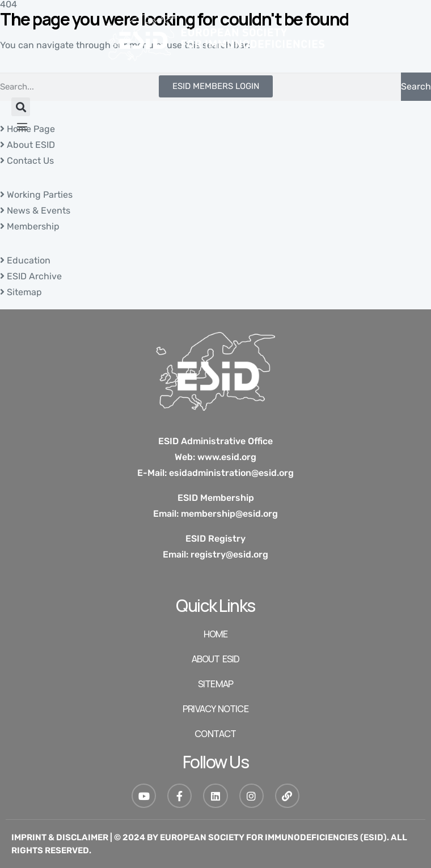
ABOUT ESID (216, 659)
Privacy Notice (216, 709)
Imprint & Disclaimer (60, 837)
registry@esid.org (229, 554)
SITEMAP (216, 684)
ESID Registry (216, 539)
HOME (216, 634)
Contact (215, 734)
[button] (21, 107)
